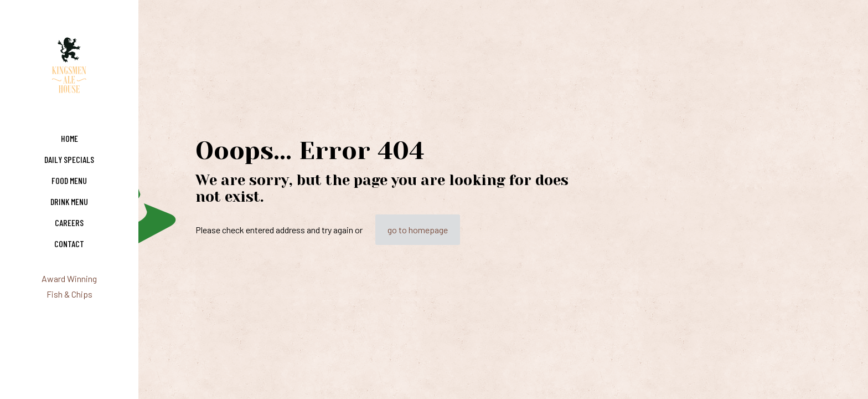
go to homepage (418, 230)
